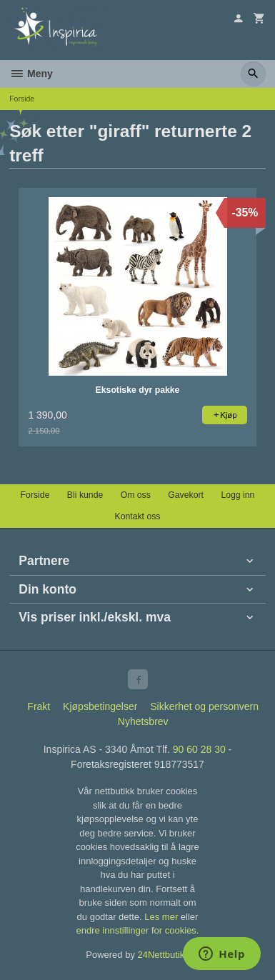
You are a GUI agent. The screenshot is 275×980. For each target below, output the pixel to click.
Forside (22, 99)
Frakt (39, 706)
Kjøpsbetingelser (100, 706)
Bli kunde (85, 495)
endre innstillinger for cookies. (138, 930)
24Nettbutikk (164, 955)
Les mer (162, 917)
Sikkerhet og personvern (204, 706)
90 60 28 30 (199, 749)
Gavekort (186, 495)
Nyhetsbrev (143, 721)
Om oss (136, 495)
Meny (31, 74)
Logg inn (237, 495)
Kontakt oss (137, 516)
